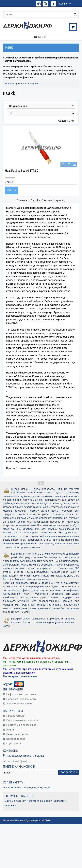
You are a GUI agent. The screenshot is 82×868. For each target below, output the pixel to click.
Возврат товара (16, 739)
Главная (9, 84)
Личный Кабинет (16, 801)
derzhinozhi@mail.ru (19, 761)
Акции (10, 730)
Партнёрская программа (21, 725)
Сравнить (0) (66, 121)
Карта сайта (14, 744)
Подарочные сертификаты (22, 720)
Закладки (59, 801)
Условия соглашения (19, 704)
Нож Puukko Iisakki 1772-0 (22, 171)
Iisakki (35, 84)
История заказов (40, 801)
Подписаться (69, 772)
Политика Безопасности (21, 699)
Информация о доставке (21, 694)
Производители (23, 84)
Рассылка (11, 806)
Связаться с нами (17, 734)
